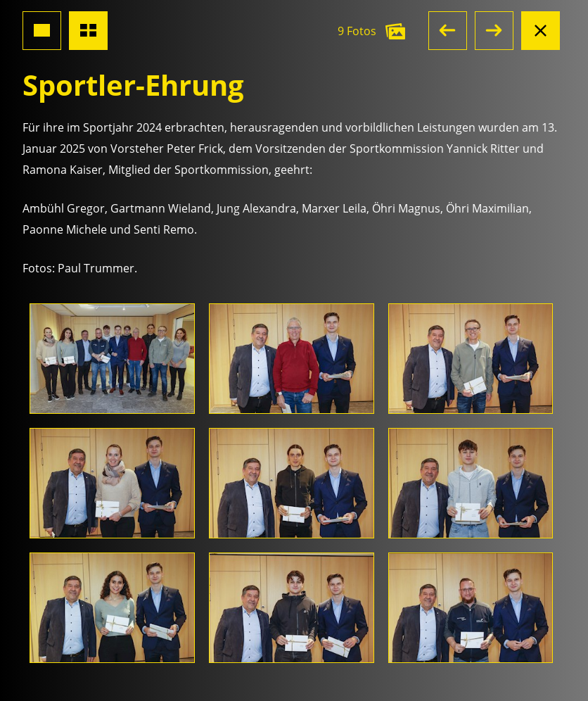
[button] (448, 31)
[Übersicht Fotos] (88, 31)
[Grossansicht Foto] (42, 31)
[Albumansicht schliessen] (541, 31)
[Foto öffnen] (112, 359)
